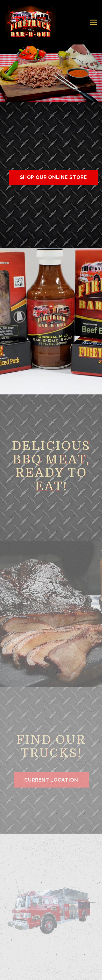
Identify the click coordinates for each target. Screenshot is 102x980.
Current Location (51, 780)
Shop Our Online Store (53, 177)
